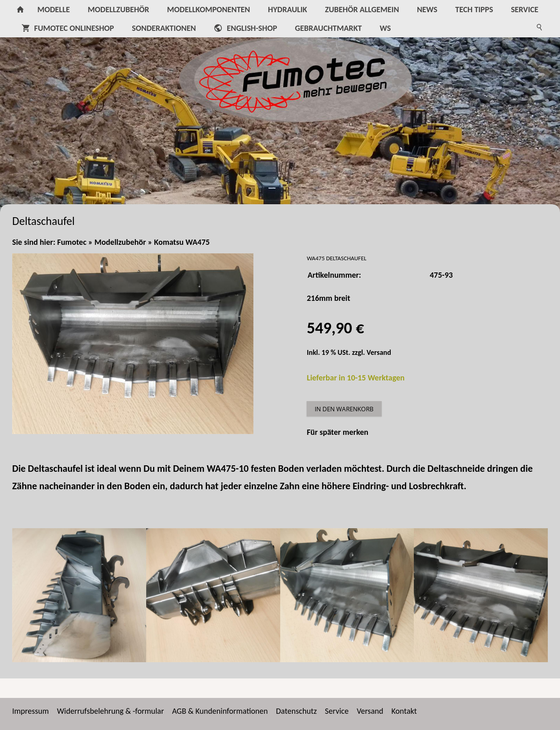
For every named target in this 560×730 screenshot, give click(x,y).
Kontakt (404, 711)
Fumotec (72, 242)
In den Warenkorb (344, 409)
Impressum (30, 711)
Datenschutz (297, 711)
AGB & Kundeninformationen (220, 711)
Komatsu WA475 (182, 242)
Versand (379, 352)
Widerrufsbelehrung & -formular (110, 711)
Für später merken (337, 432)
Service (337, 711)
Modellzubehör (120, 242)
